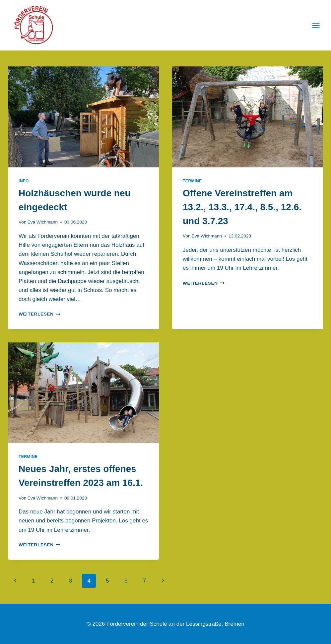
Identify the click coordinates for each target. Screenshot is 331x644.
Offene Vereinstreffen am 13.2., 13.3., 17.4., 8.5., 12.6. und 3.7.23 (242, 207)
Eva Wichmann (43, 222)
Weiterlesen (39, 314)
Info (24, 181)
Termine (192, 181)
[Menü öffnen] (316, 25)
